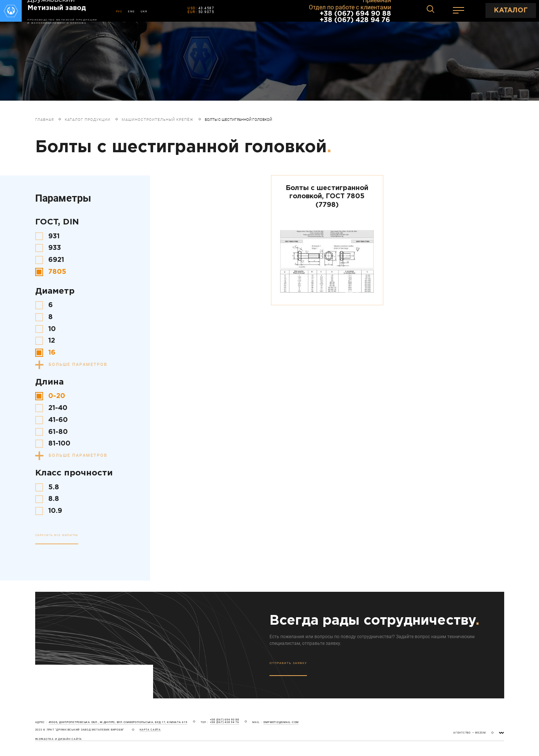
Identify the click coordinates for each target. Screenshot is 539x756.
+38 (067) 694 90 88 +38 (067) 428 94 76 (355, 17)
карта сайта (150, 730)
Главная (45, 120)
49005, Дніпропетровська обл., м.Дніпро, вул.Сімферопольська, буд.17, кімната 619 (118, 722)
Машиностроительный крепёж (158, 120)
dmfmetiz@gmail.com (281, 722)
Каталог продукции (88, 120)
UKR (144, 11)
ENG (132, 11)
